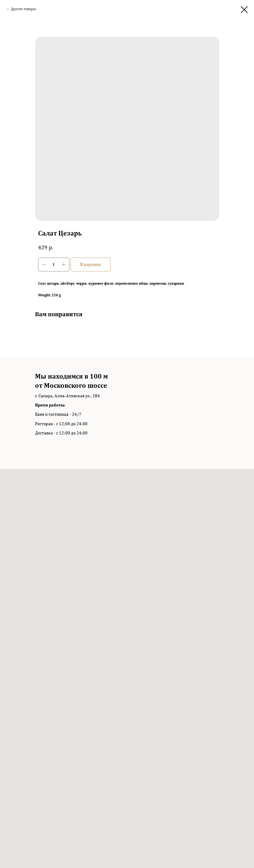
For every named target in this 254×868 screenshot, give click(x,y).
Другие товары (23, 9)
